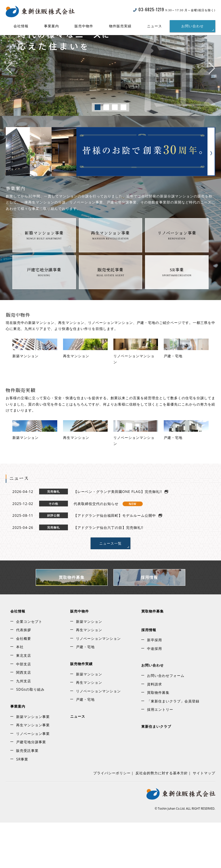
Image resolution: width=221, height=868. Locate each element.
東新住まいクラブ (156, 772)
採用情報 (149, 623)
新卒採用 (155, 686)
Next (212, 83)
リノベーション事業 (177, 248)
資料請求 (155, 730)
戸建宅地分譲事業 (44, 285)
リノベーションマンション (98, 684)
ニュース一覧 (110, 589)
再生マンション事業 (110, 248)
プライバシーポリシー (112, 819)
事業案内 (52, 26)
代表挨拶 (24, 676)
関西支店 (24, 718)
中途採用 (155, 694)
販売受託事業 (110, 285)
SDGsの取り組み (30, 735)
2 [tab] (106, 122)
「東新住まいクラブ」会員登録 (173, 747)
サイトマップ (204, 819)
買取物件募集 (72, 623)
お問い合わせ (193, 26)
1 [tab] (98, 122)
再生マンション (89, 676)
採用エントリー (160, 755)
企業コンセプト (29, 667)
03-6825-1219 (149, 9)
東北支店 (24, 701)
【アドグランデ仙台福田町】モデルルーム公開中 (118, 561)
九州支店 (24, 726)
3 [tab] (115, 122)
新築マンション (89, 667)
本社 (20, 693)
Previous (9, 83)
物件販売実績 (120, 26)
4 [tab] (123, 122)
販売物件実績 (81, 709)
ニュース (155, 26)
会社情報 (21, 26)
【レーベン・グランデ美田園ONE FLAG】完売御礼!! (121, 537)
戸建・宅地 (85, 693)
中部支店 (24, 709)
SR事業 (177, 285)
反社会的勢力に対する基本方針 (162, 819)
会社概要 (24, 684)
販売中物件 (84, 26)
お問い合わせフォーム (166, 721)
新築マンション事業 (44, 248)
